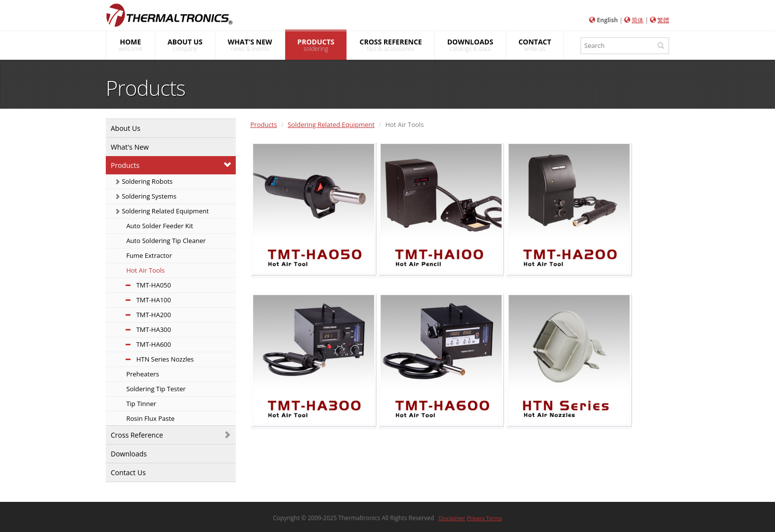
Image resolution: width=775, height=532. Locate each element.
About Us (126, 128)
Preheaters (142, 374)
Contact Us (128, 472)
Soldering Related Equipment (162, 211)
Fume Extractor (148, 255)
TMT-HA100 (143, 300)
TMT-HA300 (143, 329)
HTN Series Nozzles (154, 359)
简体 (638, 20)
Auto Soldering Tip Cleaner (165, 241)
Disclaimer (452, 518)
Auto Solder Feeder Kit (159, 226)
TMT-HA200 (143, 315)
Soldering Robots (144, 181)
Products (125, 165)
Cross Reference (137, 435)
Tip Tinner (140, 404)
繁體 (663, 20)
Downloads (129, 454)
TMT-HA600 (143, 344)
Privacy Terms (484, 518)
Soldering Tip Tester (155, 389)
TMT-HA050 (143, 285)
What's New (130, 147)
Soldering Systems (146, 196)
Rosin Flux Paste (150, 418)
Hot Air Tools (145, 270)
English (608, 20)
